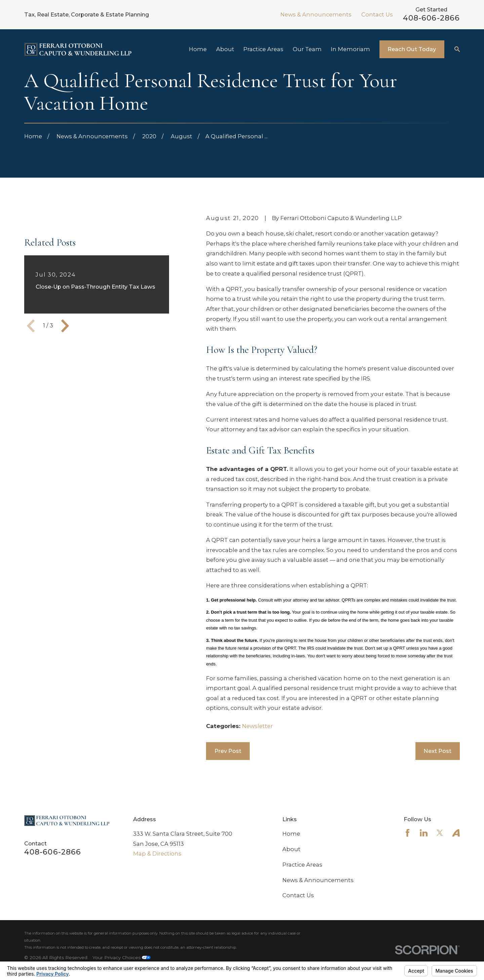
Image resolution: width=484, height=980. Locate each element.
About (291, 849)
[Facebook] (408, 833)
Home (291, 834)
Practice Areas (302, 865)
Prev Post (228, 751)
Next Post (437, 751)
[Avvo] (456, 833)
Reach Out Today (412, 49)
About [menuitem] (225, 49)
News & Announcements (316, 14)
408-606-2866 (431, 18)
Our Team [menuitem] (307, 49)
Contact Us (377, 14)
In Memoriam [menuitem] (350, 49)
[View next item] (65, 423)
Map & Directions (157, 854)
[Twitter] (440, 833)
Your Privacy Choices (122, 957)
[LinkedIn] (424, 833)
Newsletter (257, 726)
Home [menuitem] (198, 49)
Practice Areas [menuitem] (263, 49)
